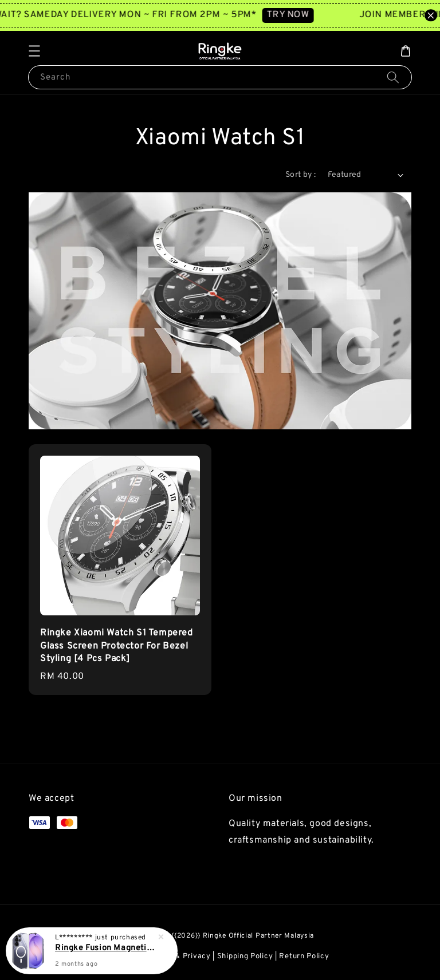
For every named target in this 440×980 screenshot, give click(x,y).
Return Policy (304, 957)
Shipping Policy (245, 957)
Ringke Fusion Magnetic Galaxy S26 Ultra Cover (105, 949)
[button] (34, 51)
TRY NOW (294, 15)
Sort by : (301, 175)
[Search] (393, 77)
